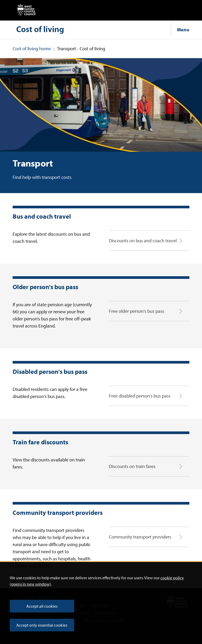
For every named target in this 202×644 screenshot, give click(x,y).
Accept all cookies (42, 606)
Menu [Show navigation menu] (183, 30)
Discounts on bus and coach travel (143, 241)
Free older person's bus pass (137, 311)
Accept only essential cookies (42, 625)
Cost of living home (32, 49)
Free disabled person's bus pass (140, 396)
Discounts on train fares (132, 466)
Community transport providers (140, 537)
